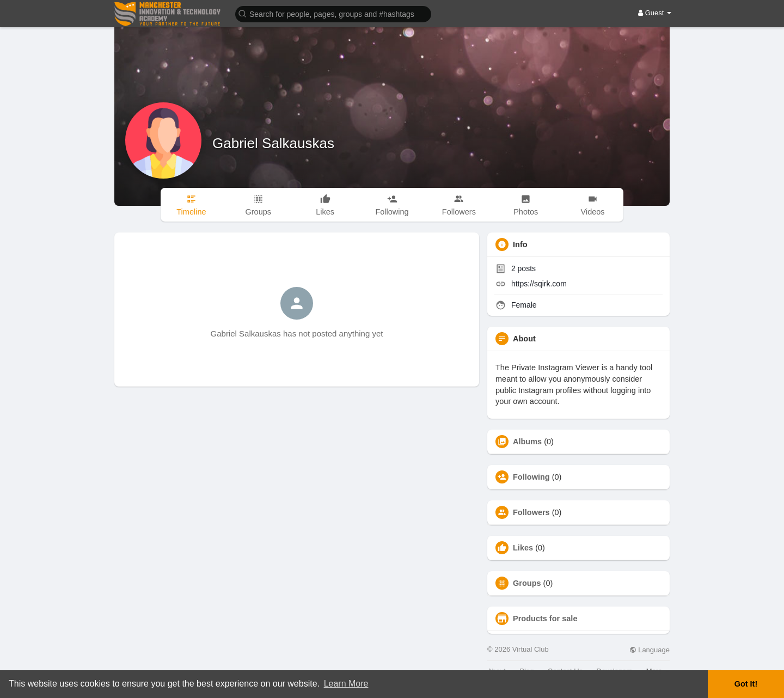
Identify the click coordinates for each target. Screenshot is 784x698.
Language (650, 650)
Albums (527, 442)
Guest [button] (655, 13)
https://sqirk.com (539, 284)
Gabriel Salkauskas (273, 143)
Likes (523, 548)
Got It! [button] (746, 684)
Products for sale (545, 619)
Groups (527, 583)
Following (531, 477)
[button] (333, 13)
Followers (531, 512)
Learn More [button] (346, 684)
